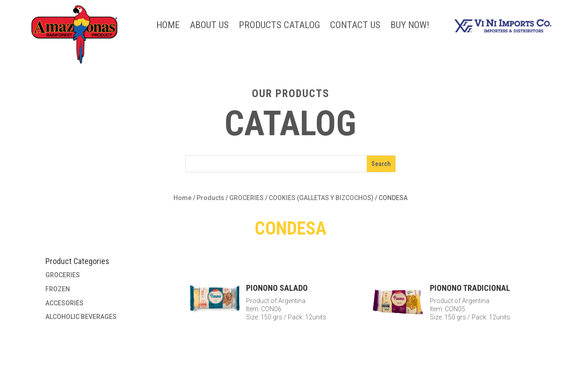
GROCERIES (246, 198)
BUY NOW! (410, 26)
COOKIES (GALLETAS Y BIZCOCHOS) (321, 198)
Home (168, 26)
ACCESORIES (64, 303)
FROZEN (58, 289)
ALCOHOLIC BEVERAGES (81, 317)
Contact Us (355, 26)
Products (210, 198)
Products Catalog (279, 26)
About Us (209, 26)
